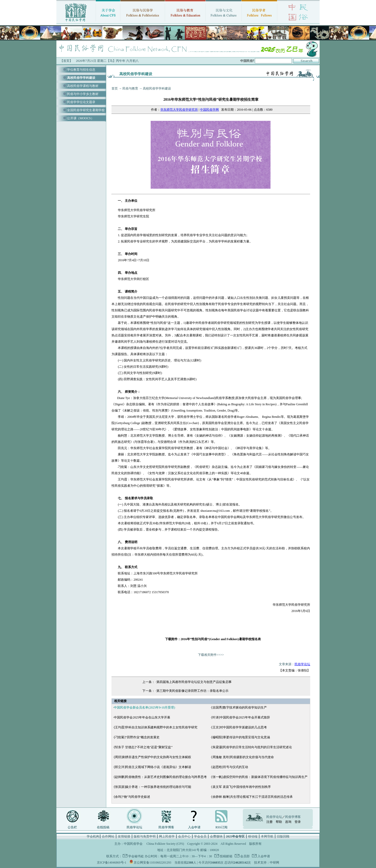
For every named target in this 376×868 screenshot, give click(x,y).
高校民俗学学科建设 (157, 88)
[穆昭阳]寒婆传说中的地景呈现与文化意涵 (241, 737)
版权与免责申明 (145, 836)
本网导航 (267, 836)
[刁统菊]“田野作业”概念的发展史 (137, 737)
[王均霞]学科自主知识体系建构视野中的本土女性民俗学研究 (156, 727)
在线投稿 (103, 827)
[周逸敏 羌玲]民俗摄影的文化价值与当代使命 (243, 757)
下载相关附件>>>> (211, 655)
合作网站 (108, 836)
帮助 (279, 822)
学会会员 (200, 836)
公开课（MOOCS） (81, 118)
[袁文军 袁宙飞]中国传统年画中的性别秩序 (241, 787)
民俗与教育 (130, 88)
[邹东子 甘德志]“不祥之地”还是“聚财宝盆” (143, 747)
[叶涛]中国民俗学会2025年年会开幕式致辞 (241, 717)
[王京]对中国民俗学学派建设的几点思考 (239, 727)
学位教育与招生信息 (81, 70)
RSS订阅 (221, 827)
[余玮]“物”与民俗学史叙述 (132, 797)
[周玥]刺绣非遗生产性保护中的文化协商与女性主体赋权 (152, 757)
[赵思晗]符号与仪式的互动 (230, 767)
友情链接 (124, 836)
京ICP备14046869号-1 (112, 863)
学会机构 (93, 836)
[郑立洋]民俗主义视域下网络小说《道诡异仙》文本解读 (152, 767)
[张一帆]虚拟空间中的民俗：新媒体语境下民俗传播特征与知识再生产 (260, 777)
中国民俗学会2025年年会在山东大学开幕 (142, 717)
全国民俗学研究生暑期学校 (86, 110)
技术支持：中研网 (267, 863)
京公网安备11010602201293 (152, 863)
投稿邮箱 (226, 856)
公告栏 (72, 827)
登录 (298, 822)
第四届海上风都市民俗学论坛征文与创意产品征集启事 (194, 682)
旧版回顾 (283, 836)
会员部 (245, 856)
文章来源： (286, 664)
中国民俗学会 (133, 844)
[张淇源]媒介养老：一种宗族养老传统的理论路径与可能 (152, 787)
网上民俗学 (167, 836)
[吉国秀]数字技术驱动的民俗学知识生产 (239, 708)
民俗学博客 (166, 827)
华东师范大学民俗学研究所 (179, 110)
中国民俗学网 (209, 110)
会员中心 (184, 836)
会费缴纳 (216, 836)
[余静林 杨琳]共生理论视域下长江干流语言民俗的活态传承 (252, 797)
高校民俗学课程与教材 (83, 86)
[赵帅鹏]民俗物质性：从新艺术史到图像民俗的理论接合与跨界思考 (160, 777)
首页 (115, 88)
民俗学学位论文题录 (81, 102)
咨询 (288, 822)
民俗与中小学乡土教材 (83, 94)
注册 (269, 822)
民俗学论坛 (302, 664)
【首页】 (66, 61)
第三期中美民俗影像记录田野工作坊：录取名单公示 (192, 691)
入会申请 (194, 827)
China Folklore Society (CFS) (165, 844)
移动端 (253, 836)
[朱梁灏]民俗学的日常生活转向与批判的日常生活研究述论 (252, 747)
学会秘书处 (136, 856)
